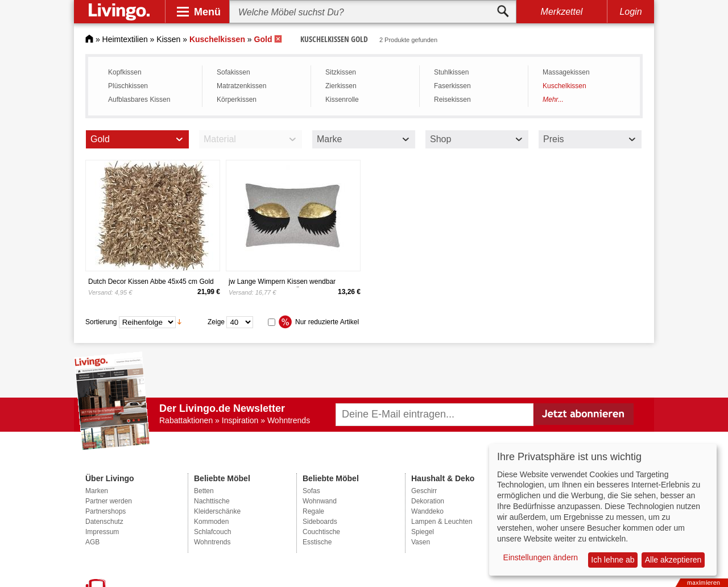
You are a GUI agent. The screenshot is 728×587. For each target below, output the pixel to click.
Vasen (421, 542)
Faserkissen (452, 86)
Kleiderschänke (217, 511)
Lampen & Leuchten (442, 522)
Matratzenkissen (241, 86)
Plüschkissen (128, 86)
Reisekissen (452, 100)
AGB (92, 542)
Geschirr (424, 491)
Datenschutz (104, 522)
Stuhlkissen (451, 72)
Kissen (168, 39)
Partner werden (109, 501)
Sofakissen (233, 72)
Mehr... (553, 100)
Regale (313, 511)
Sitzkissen (341, 72)
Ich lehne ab (613, 560)
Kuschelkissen (564, 86)
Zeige (216, 321)
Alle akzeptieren (673, 560)
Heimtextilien (125, 39)
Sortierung (101, 321)
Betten (204, 491)
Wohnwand (320, 501)
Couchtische (321, 532)
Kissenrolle (342, 100)
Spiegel (423, 532)
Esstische (317, 542)
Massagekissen (566, 72)
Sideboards (320, 522)
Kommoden (211, 522)
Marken (97, 491)
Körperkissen (237, 100)
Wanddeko (427, 511)
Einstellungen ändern (541, 557)
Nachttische (212, 501)
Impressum (102, 532)
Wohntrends (212, 542)
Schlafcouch (212, 532)
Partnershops (106, 511)
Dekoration (428, 501)
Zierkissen (341, 86)
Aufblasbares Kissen (139, 100)
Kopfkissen (125, 72)
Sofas (311, 491)
